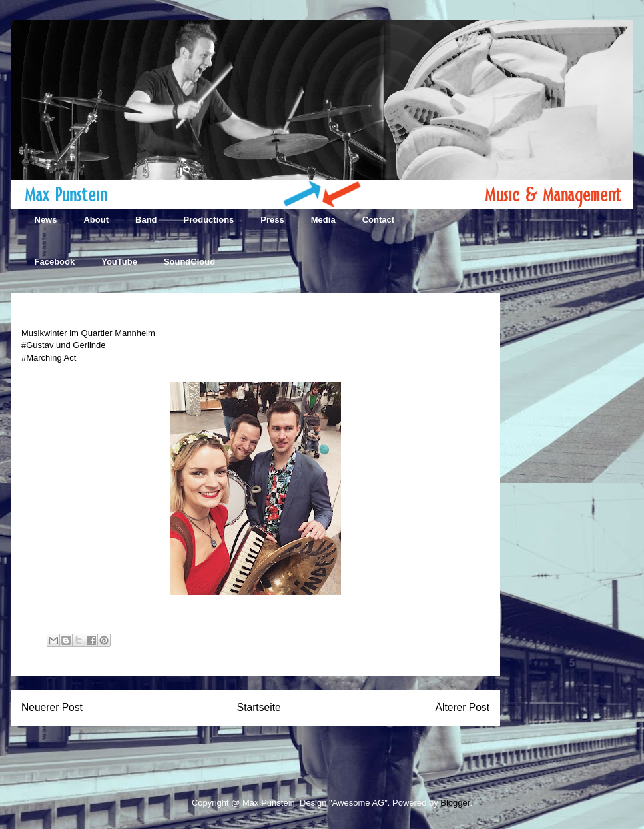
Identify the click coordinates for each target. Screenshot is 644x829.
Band (146, 220)
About (96, 220)
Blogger (455, 803)
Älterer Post (463, 707)
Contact (378, 220)
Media (323, 220)
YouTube (119, 262)
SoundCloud (189, 262)
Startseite (259, 707)
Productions (209, 220)
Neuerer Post (52, 707)
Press (272, 220)
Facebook (55, 262)
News (46, 220)
